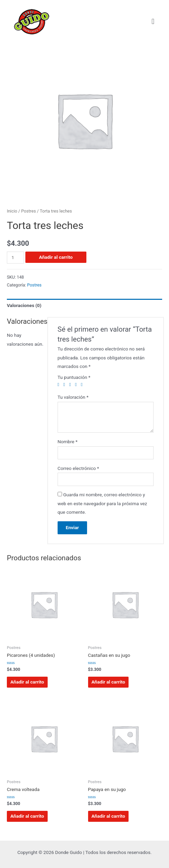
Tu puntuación (74, 377)
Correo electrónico (78, 468)
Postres (29, 211)
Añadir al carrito (56, 257)
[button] (153, 21)
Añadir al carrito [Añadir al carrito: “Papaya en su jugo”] (108, 816)
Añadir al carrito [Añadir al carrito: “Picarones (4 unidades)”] (27, 682)
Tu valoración (73, 397)
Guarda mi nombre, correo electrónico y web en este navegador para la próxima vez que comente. (102, 503)
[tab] (84, 305)
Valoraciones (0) (24, 305)
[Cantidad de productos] (15, 258)
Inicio (12, 211)
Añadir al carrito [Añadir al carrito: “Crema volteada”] (27, 816)
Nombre (68, 442)
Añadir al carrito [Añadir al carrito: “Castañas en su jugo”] (108, 682)
